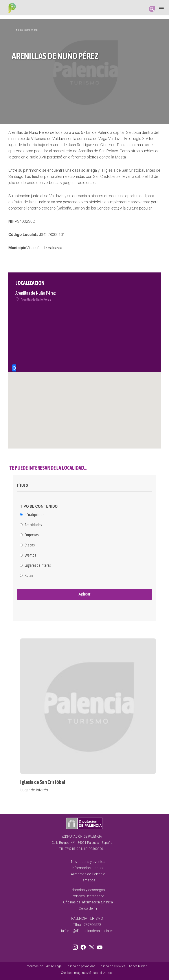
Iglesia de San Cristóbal (43, 782)
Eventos (30, 555)
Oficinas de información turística (88, 902)
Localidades (31, 30)
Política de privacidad (81, 966)
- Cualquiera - (34, 515)
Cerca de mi (88, 908)
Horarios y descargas (88, 890)
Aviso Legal (54, 966)
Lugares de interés (38, 565)
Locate (14, 368)
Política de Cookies (112, 966)
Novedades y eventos (88, 862)
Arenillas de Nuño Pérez (36, 299)
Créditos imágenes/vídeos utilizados (86, 973)
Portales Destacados (88, 896)
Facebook (84, 946)
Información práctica (88, 868)
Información (34, 966)
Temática (88, 880)
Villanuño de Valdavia (44, 248)
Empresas (32, 535)
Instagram (76, 946)
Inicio (18, 30)
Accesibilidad (138, 966)
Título (22, 485)
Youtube (99, 946)
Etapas (30, 545)
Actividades (33, 525)
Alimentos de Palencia (88, 874)
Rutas (29, 575)
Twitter (92, 946)
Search (152, 9)
